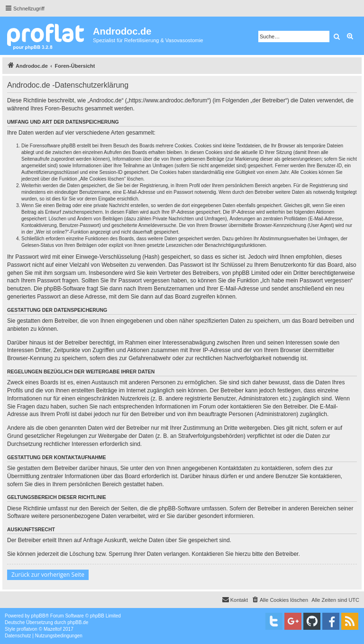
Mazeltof (53, 629)
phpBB (38, 616)
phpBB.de (78, 622)
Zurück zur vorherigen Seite (48, 575)
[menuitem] (280, 600)
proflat (23, 629)
